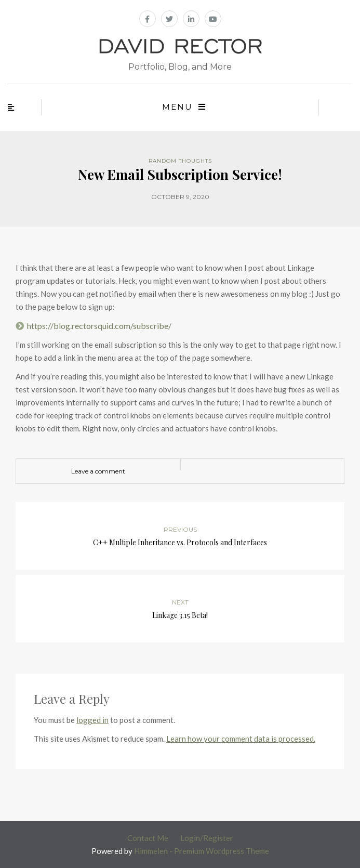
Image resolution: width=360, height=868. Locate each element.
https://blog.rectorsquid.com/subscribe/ (99, 326)
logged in (92, 720)
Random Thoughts (180, 161)
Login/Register (207, 838)
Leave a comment (98, 471)
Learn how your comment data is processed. (241, 739)
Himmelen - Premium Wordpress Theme (202, 851)
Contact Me (148, 838)
